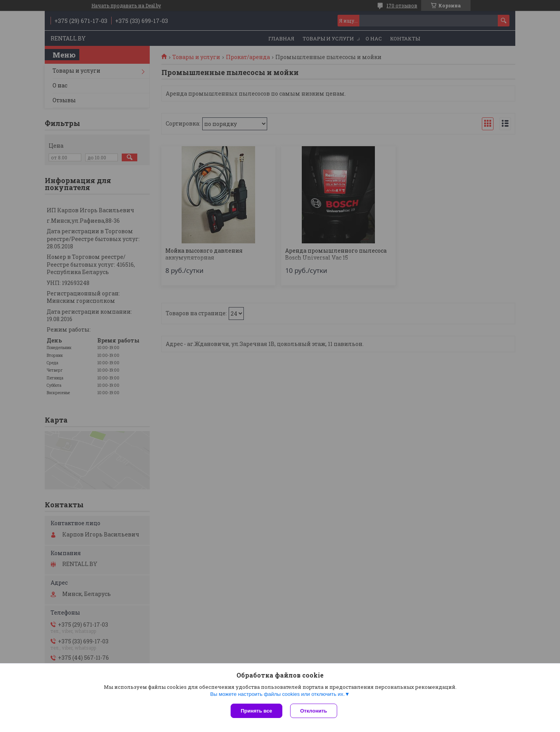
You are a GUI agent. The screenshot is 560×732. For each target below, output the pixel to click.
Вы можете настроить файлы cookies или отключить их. (277, 694)
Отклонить (314, 711)
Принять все (256, 711)
